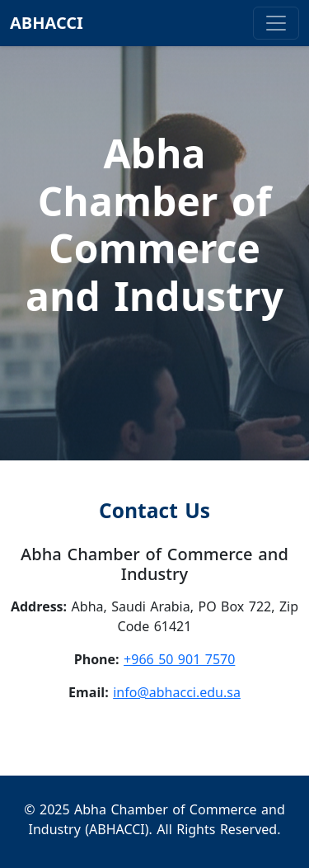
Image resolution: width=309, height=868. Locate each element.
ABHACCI (47, 23)
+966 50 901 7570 (179, 660)
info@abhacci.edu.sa (177, 693)
